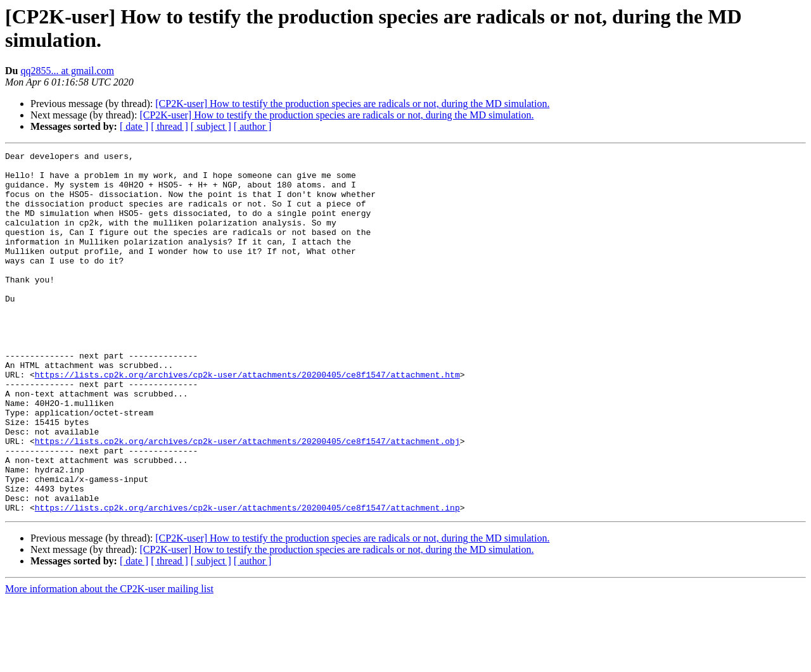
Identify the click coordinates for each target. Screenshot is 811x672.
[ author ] (253, 126)
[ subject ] (211, 126)
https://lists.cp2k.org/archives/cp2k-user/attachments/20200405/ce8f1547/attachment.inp (247, 580)
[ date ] (134, 126)
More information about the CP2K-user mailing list (109, 661)
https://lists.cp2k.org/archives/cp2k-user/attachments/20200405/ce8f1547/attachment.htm (247, 420)
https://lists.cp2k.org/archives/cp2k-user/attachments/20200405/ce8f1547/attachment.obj (247, 500)
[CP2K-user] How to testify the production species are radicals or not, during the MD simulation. (352, 104)
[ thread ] (169, 126)
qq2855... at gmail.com (67, 71)
